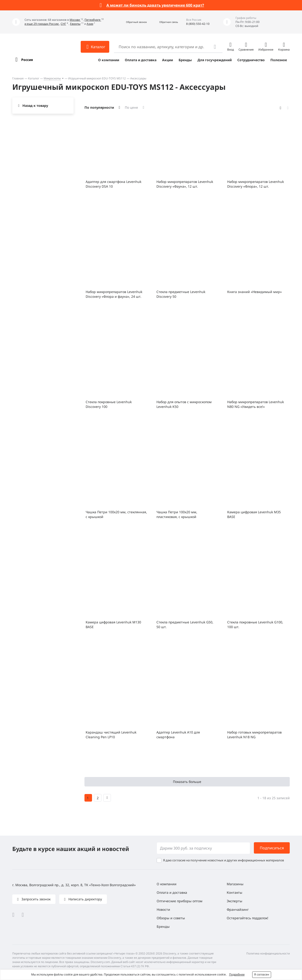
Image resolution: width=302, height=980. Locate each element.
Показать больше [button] (187, 782)
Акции (168, 60)
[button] (131, 22)
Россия (27, 60)
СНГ (63, 24)
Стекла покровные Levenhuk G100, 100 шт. (255, 624)
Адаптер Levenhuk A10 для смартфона (178, 735)
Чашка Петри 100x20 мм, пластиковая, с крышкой (177, 514)
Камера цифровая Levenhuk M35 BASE (254, 514)
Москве (75, 20)
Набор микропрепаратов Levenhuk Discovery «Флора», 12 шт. (256, 184)
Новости (163, 909)
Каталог (34, 78)
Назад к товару (35, 106)
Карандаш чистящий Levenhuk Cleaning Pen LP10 (111, 735)
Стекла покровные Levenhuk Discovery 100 (109, 404)
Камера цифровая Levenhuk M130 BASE (113, 624)
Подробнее (237, 974)
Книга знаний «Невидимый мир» (254, 292)
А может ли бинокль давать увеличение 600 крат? (155, 5)
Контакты (235, 892)
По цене (131, 107)
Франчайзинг (238, 909)
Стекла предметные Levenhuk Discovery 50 (181, 294)
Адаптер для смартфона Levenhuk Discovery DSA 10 (113, 184)
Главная (18, 78)
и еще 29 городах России (42, 24)
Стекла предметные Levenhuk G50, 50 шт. (185, 624)
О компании (109, 60)
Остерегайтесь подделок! (247, 918)
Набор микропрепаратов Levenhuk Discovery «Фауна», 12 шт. (185, 184)
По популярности (99, 107)
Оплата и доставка (141, 60)
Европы (75, 24)
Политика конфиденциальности (268, 953)
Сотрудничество (251, 60)
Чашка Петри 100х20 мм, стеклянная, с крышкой (116, 514)
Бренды (185, 60)
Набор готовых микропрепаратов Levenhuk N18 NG (254, 735)
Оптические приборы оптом (180, 901)
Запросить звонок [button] (36, 899)
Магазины (235, 884)
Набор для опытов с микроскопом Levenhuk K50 (184, 404)
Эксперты (235, 901)
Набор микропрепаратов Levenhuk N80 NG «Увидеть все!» (256, 404)
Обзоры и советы (171, 918)
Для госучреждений (215, 60)
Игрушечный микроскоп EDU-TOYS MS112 (97, 78)
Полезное (279, 60)
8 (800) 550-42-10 (198, 24)
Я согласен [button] (262, 974)
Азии (90, 24)
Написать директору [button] (85, 899)
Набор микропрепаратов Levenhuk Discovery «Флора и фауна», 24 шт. (114, 294)
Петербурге (93, 20)
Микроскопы (52, 78)
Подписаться (272, 848)
